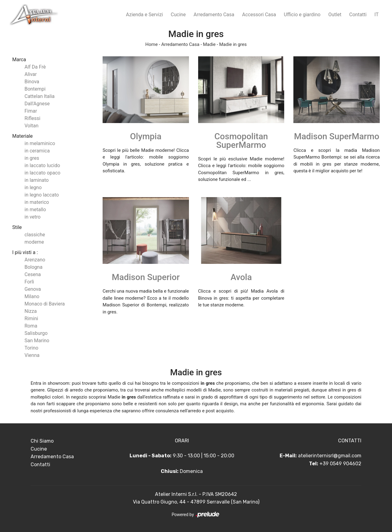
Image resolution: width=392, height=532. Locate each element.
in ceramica (37, 151)
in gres (32, 158)
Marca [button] (19, 60)
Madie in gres (233, 44)
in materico (37, 202)
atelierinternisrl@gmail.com (330, 456)
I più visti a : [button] (25, 252)
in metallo (35, 210)
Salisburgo (36, 333)
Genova (33, 289)
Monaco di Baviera (45, 304)
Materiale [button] (23, 136)
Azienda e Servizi (144, 15)
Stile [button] (17, 227)
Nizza (31, 311)
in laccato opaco (42, 173)
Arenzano (35, 260)
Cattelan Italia (40, 96)
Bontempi (35, 89)
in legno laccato (42, 195)
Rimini (31, 318)
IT (377, 15)
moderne (34, 242)
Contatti (358, 15)
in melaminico (40, 143)
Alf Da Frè (35, 67)
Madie (209, 44)
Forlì (29, 282)
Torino (31, 348)
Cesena (33, 274)
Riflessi (32, 118)
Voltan (32, 126)
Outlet (335, 15)
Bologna (34, 267)
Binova (32, 82)
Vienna (32, 355)
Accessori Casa (259, 15)
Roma (31, 326)
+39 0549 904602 (340, 464)
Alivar (31, 74)
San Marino (37, 341)
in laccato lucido (42, 165)
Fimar (31, 111)
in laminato (37, 180)
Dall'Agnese (37, 104)
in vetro (32, 217)
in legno (33, 187)
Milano (32, 296)
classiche (35, 235)
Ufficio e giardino (302, 15)
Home (152, 44)
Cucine (178, 15)
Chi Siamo (42, 441)
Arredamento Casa (214, 15)
